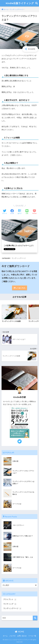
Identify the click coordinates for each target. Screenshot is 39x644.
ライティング (10, 604)
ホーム (5, 636)
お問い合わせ (22, 636)
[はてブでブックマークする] (20, 212)
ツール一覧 (32, 636)
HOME (19, 632)
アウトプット (10, 600)
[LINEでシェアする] (27, 212)
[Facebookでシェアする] (12, 212)
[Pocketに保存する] (34, 212)
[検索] (35, 618)
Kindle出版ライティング (20, 3)
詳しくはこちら (20, 288)
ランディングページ (19, 258)
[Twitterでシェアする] (5, 212)
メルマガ (12, 636)
